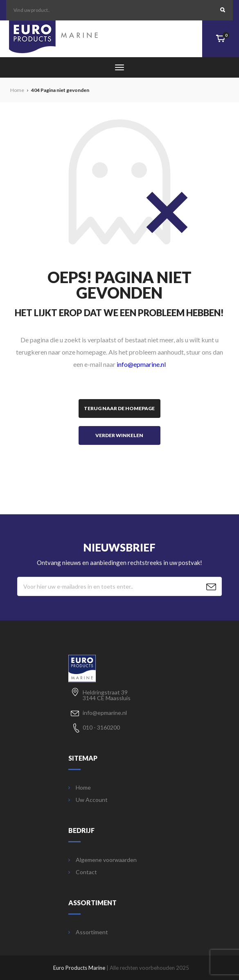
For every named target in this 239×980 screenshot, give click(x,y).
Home (80, 788)
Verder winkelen (119, 435)
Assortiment (88, 932)
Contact (83, 872)
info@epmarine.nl (141, 364)
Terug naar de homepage (119, 408)
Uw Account (88, 800)
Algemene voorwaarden (103, 860)
